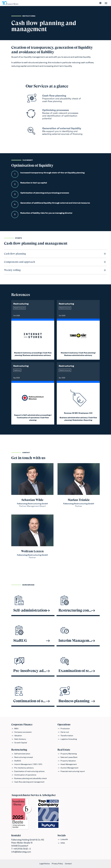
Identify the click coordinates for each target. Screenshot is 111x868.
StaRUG (16, 761)
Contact (68, 864)
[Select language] (100, 3)
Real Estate (64, 750)
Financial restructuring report (71, 771)
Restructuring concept (22, 757)
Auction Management (68, 768)
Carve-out (63, 732)
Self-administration (21, 754)
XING (61, 843)
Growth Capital (19, 743)
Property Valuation (67, 761)
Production (64, 729)
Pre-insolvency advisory (22, 768)
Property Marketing (67, 754)
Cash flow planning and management (28, 782)
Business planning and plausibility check (29, 778)
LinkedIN (63, 839)
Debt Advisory (19, 739)
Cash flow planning (55, 254)
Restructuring (19, 750)
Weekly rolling (55, 270)
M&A (15, 729)
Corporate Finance (22, 725)
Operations (64, 725)
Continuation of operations (24, 775)
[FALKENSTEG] (10, 3)
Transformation (65, 736)
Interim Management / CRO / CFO (27, 764)
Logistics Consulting (67, 739)
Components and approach (55, 262)
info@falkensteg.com (21, 852)
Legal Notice (45, 864)
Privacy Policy (57, 864)
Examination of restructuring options (28, 771)
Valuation (17, 736)
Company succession (21, 732)
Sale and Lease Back (67, 757)
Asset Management (67, 764)
